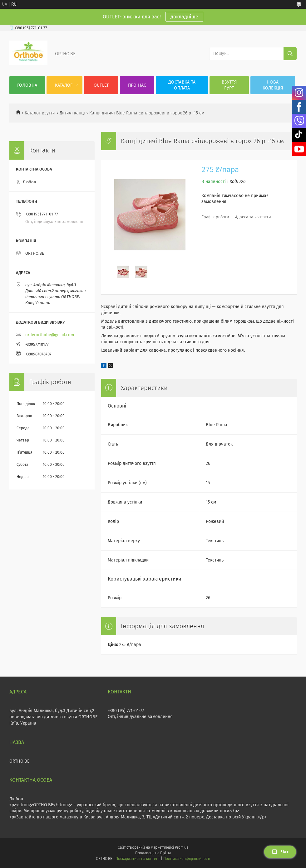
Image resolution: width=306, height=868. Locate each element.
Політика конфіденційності (187, 859)
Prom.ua (182, 847)
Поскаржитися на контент (138, 859)
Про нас (137, 85)
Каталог (64, 85)
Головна (27, 85)
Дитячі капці (72, 113)
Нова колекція (273, 85)
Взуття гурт (229, 85)
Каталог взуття (40, 113)
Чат (280, 852)
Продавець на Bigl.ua (153, 853)
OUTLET (101, 85)
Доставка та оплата (182, 85)
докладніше (184, 17)
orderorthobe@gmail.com (50, 335)
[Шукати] (290, 54)
